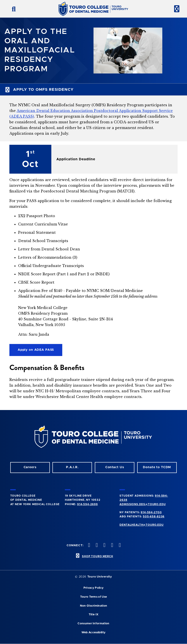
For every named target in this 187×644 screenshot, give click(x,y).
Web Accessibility (93, 633)
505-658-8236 (154, 517)
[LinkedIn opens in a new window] (104, 545)
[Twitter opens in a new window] (112, 545)
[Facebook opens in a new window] (96, 545)
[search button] (12, 9)
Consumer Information (93, 624)
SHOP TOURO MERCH (97, 556)
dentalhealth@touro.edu (141, 525)
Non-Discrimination (94, 606)
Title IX (94, 615)
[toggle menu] (175, 9)
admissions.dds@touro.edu (143, 504)
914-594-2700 (151, 512)
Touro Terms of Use (94, 597)
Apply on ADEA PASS (36, 350)
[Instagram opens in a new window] (88, 545)
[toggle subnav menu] (93, 89)
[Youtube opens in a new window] (119, 545)
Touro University (100, 577)
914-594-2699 (87, 504)
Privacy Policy (93, 588)
